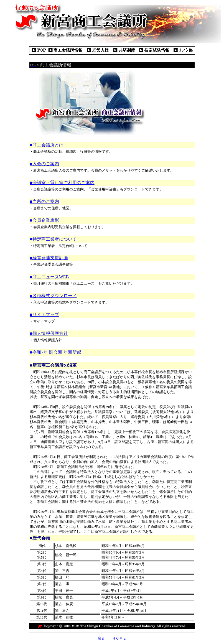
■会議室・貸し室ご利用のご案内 (62, 183)
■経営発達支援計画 (49, 258)
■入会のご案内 (44, 164)
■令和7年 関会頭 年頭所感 (55, 352)
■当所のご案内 (44, 201)
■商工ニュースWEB (49, 277)
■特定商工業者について (53, 239)
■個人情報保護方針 (49, 333)
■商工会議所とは (47, 145)
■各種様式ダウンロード (53, 296)
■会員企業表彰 (44, 220)
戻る (101, 638)
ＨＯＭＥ (119, 638)
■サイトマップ (44, 315)
